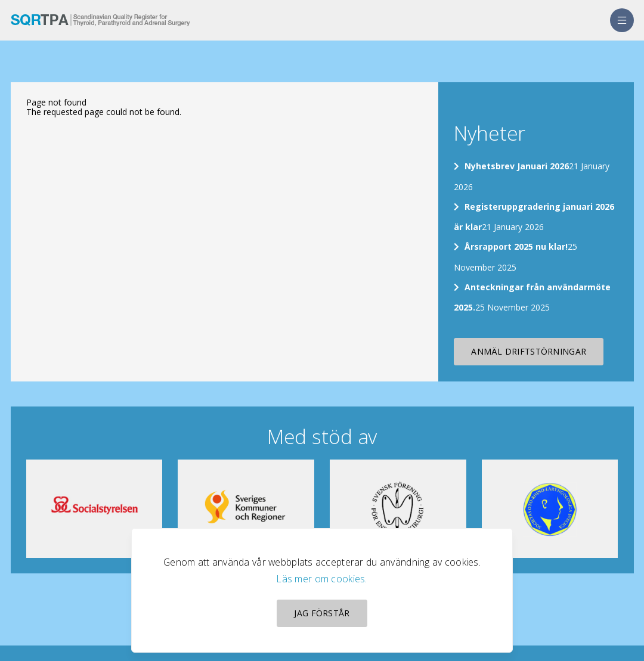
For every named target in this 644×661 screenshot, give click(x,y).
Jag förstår (322, 613)
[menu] (622, 20)
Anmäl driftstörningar (529, 351)
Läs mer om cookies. (322, 579)
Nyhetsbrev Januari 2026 (517, 166)
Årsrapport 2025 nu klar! (516, 246)
